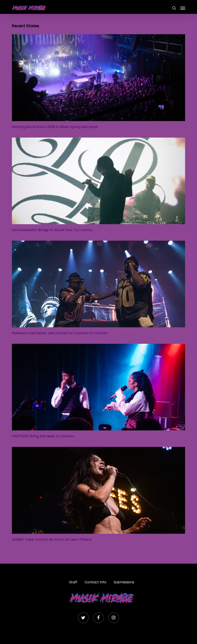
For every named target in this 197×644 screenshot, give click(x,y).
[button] (183, 8)
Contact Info (95, 582)
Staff (73, 582)
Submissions (124, 582)
